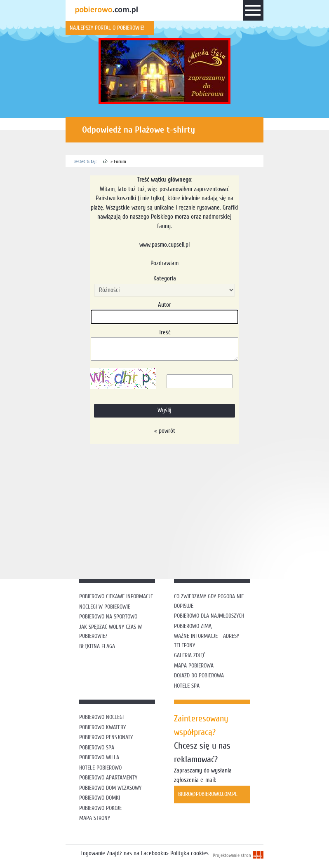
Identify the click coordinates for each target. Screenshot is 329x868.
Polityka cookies (189, 853)
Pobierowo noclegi (101, 717)
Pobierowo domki (100, 798)
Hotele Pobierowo (100, 768)
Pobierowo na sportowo (108, 617)
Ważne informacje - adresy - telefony (208, 641)
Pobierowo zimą (193, 626)
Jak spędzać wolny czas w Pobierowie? (110, 632)
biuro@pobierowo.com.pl (208, 794)
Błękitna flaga (97, 646)
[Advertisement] (197, 510)
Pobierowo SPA (97, 748)
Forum (120, 161)
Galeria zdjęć (190, 655)
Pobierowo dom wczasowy (110, 788)
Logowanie (93, 853)
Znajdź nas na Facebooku (136, 853)
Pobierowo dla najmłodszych (209, 616)
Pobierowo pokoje (100, 808)
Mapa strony (95, 818)
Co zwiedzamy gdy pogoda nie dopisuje (209, 601)
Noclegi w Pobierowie (105, 607)
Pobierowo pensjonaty (106, 737)
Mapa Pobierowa (194, 666)
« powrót (165, 431)
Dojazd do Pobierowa (199, 675)
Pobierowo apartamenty (108, 778)
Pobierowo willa (100, 757)
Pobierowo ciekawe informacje (116, 596)
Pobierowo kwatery (102, 727)
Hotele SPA (187, 686)
